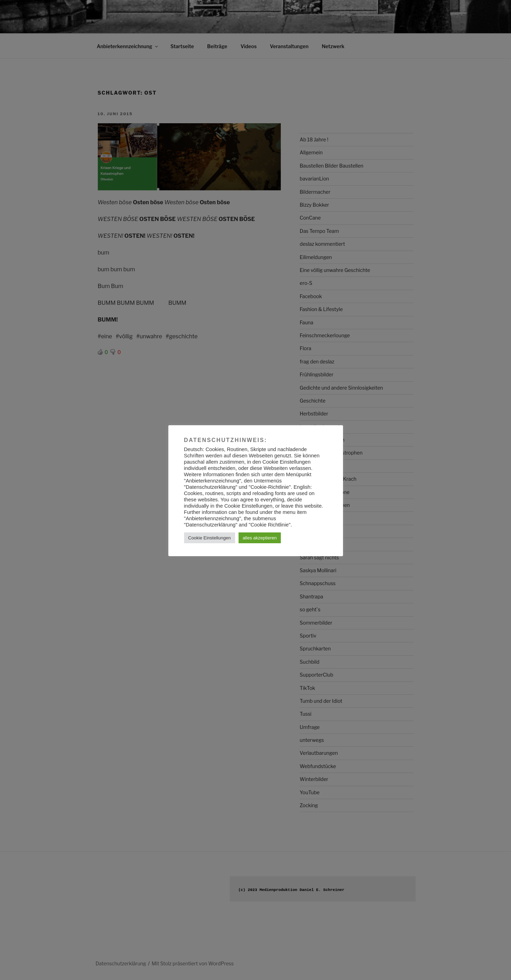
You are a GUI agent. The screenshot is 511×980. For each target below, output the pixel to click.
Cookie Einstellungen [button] (210, 538)
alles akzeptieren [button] (260, 538)
